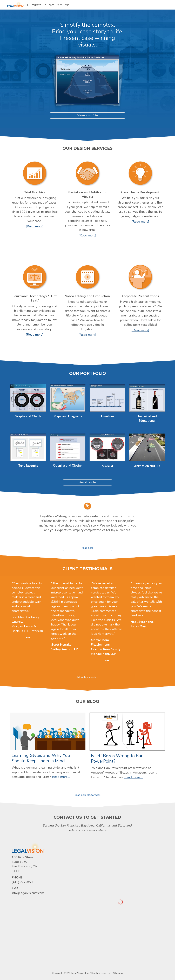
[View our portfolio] (88, 115)
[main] (88, 35)
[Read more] (87, 548)
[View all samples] (87, 482)
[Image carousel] (88, 79)
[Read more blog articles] (87, 795)
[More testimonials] (87, 677)
